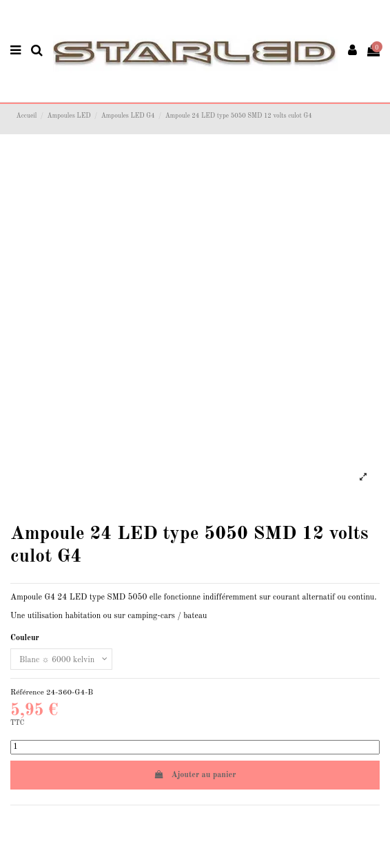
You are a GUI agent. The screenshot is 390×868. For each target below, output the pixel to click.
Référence (27, 692)
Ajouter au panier (195, 775)
